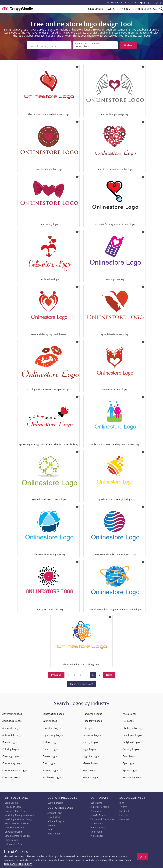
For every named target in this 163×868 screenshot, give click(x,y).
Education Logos (51, 726)
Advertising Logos (12, 712)
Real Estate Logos (132, 733)
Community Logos (12, 762)
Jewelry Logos (90, 740)
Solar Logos (129, 755)
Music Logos (130, 712)
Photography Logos (134, 726)
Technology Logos (133, 776)
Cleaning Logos (11, 755)
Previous (56, 673)
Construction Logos (53, 712)
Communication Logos (15, 769)
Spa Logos (128, 762)
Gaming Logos (50, 769)
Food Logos (49, 762)
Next (109, 673)
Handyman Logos (92, 712)
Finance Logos (50, 748)
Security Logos (131, 748)
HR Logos (88, 726)
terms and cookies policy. (18, 864)
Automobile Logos (12, 733)
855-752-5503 (131, 2)
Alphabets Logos (11, 726)
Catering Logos (11, 748)
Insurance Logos (92, 733)
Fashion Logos (50, 740)
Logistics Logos (91, 755)
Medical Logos (91, 776)
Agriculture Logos (12, 719)
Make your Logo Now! (82, 682)
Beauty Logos (10, 740)
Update (128, 45)
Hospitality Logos (92, 719)
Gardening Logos (52, 776)
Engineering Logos (53, 733)
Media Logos (90, 769)
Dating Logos (50, 719)
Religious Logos (131, 740)
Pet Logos (128, 719)
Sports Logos (130, 769)
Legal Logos (89, 748)
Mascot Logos (90, 762)
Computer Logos (11, 776)
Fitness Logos (50, 755)
